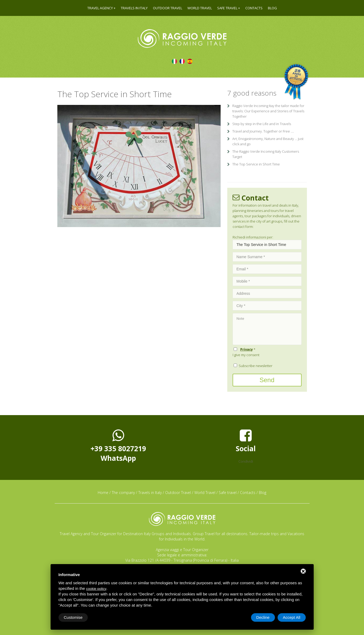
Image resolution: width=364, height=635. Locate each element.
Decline (263, 617)
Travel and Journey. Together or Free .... (263, 131)
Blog (272, 8)
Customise (73, 617)
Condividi (246, 461)
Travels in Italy (134, 8)
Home (103, 493)
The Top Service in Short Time (256, 164)
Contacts (254, 8)
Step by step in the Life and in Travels (262, 124)
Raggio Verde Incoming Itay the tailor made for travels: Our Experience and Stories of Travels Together (268, 111)
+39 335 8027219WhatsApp (118, 446)
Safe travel (227, 8)
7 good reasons (252, 93)
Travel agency (100, 8)
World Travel (200, 8)
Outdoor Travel (168, 8)
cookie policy (96, 589)
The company (123, 493)
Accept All (292, 617)
